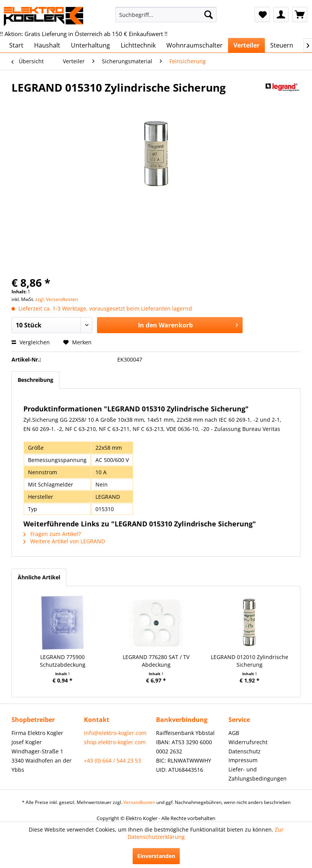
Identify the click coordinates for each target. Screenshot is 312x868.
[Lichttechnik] (138, 45)
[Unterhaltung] (90, 45)
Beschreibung (35, 380)
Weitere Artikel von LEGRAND (64, 541)
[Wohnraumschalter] (195, 45)
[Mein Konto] (281, 15)
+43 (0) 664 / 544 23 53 (112, 760)
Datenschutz (245, 751)
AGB (234, 733)
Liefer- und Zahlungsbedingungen (258, 774)
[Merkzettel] (262, 15)
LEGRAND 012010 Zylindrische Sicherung (250, 661)
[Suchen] (209, 15)
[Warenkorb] (300, 15)
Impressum (243, 760)
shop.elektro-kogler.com (115, 742)
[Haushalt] (47, 45)
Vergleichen (31, 342)
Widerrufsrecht (248, 742)
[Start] (16, 45)
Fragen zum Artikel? (52, 534)
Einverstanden (156, 856)
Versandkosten (139, 802)
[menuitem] (166, 15)
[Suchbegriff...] (166, 15)
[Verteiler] (246, 45)
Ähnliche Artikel (39, 577)
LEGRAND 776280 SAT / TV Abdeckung (156, 661)
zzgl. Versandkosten (57, 299)
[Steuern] (282, 45)
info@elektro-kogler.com (115, 733)
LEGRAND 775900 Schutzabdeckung (63, 661)
